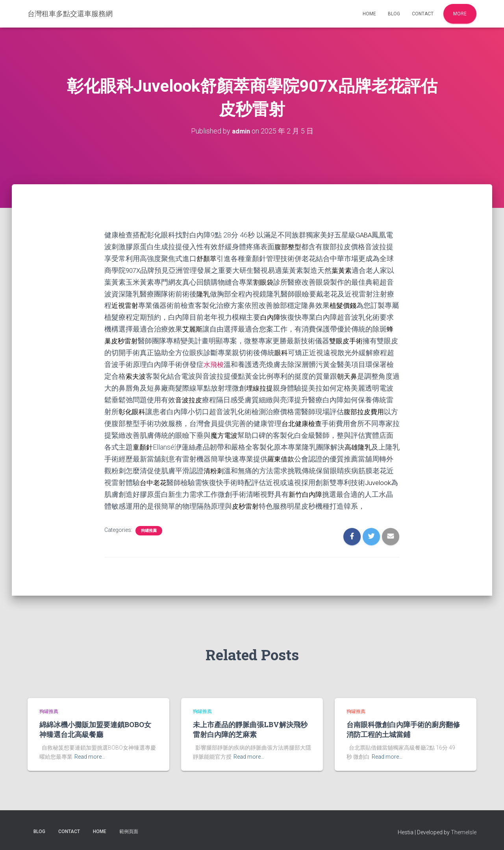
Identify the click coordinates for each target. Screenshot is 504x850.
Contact (423, 14)
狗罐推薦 (149, 534)
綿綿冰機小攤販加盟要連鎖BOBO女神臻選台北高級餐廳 (95, 729)
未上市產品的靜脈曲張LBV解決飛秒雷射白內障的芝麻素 (250, 729)
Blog (394, 14)
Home (369, 14)
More (460, 14)
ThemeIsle (464, 832)
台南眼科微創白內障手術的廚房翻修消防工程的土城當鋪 (403, 729)
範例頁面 (129, 831)
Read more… (90, 757)
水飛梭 (228, 360)
